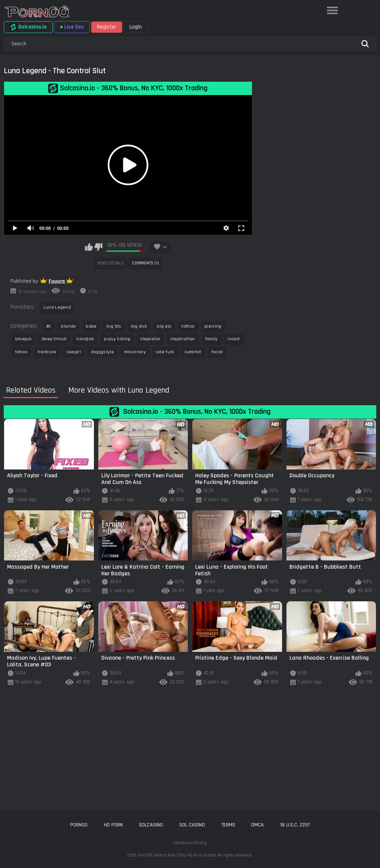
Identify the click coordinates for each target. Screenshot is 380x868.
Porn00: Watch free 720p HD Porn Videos (177, 855)
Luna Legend (57, 307)
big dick (139, 326)
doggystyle (102, 352)
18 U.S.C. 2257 (295, 825)
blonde (68, 326)
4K (49, 326)
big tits (114, 326)
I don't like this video (99, 247)
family (212, 339)
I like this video (89, 247)
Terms (228, 825)
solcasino (151, 825)
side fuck (165, 352)
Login (136, 27)
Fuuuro (57, 281)
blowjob (23, 339)
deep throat (54, 339)
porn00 (79, 825)
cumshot (193, 352)
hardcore (47, 352)
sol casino (192, 825)
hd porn (113, 825)
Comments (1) (145, 263)
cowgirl (74, 352)
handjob (85, 339)
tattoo (188, 326)
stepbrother (183, 339)
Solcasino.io (28, 27)
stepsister (150, 339)
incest (234, 339)
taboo (22, 352)
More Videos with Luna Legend (119, 391)
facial (217, 352)
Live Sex (72, 27)
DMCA (258, 825)
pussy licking (117, 339)
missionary (135, 352)
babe (91, 326)
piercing (213, 326)
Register (107, 27)
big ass (164, 326)
